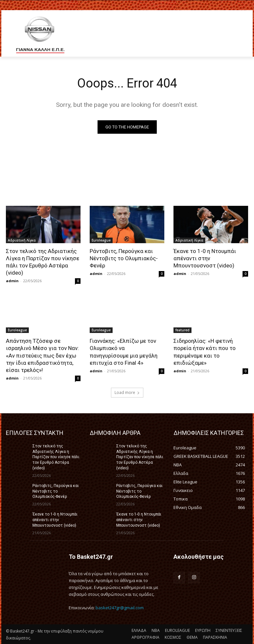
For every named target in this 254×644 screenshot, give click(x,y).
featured (182, 330)
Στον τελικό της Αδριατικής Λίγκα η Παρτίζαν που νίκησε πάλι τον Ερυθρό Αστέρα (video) (43, 262)
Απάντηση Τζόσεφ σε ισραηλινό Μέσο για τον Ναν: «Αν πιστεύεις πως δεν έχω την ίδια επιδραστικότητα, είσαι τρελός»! (42, 355)
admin (12, 281)
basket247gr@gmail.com (120, 608)
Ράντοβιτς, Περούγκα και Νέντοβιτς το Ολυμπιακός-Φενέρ (124, 258)
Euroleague (101, 240)
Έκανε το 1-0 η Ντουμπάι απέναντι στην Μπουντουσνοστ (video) (205, 258)
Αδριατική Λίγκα (22, 240)
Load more (127, 392)
